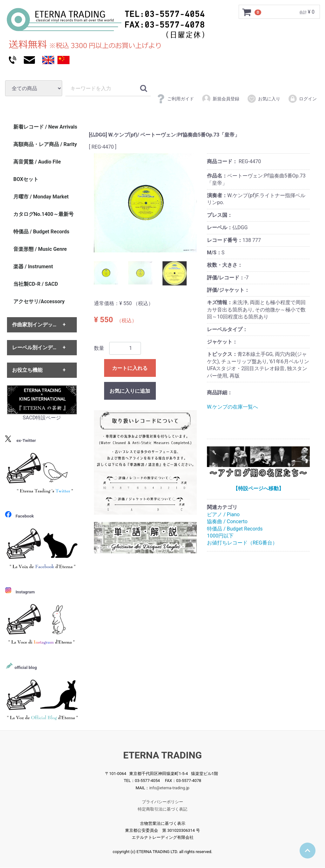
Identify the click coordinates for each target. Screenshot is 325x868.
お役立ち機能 (27, 370)
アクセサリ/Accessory (39, 301)
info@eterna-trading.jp (169, 788)
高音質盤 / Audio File (37, 162)
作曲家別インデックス (37, 325)
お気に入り (264, 99)
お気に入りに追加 (130, 391)
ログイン (302, 99)
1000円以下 (220, 536)
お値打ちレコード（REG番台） (242, 543)
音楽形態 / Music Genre (40, 249)
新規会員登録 (220, 99)
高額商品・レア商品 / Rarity (45, 144)
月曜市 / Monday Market (41, 197)
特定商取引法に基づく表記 (162, 809)
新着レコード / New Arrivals (45, 127)
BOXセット (26, 179)
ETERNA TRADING (162, 755)
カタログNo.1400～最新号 (43, 214)
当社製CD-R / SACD (36, 284)
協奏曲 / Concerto (227, 521)
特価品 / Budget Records (235, 529)
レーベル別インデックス (40, 347)
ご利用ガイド (175, 99)
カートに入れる (130, 368)
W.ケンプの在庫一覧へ (232, 407)
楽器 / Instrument (33, 267)
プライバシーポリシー (162, 802)
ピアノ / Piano (223, 514)
